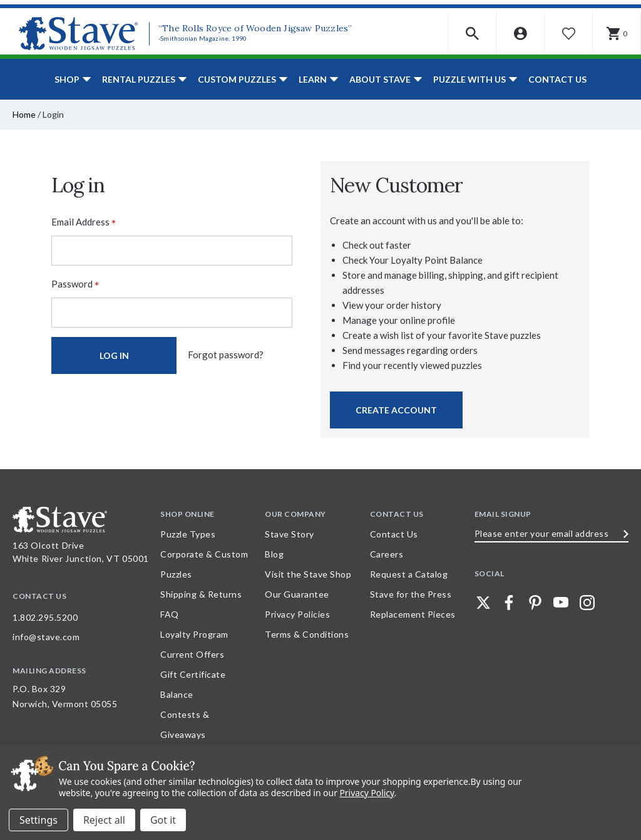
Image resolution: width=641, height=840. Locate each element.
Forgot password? (226, 355)
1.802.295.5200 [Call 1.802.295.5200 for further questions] (45, 617)
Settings (38, 820)
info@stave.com (46, 637)
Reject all (104, 820)
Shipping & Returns (201, 594)
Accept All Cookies (163, 820)
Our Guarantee (297, 594)
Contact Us (557, 79)
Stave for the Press (411, 594)
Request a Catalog (409, 574)
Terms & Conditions (307, 634)
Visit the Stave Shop (308, 574)
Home (24, 114)
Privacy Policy (367, 793)
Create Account (396, 410)
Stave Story (290, 534)
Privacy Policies (297, 614)
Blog (274, 554)
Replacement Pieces (413, 614)
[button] (472, 34)
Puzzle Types (188, 534)
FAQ (170, 614)
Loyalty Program (194, 634)
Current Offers (192, 654)
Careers (387, 554)
